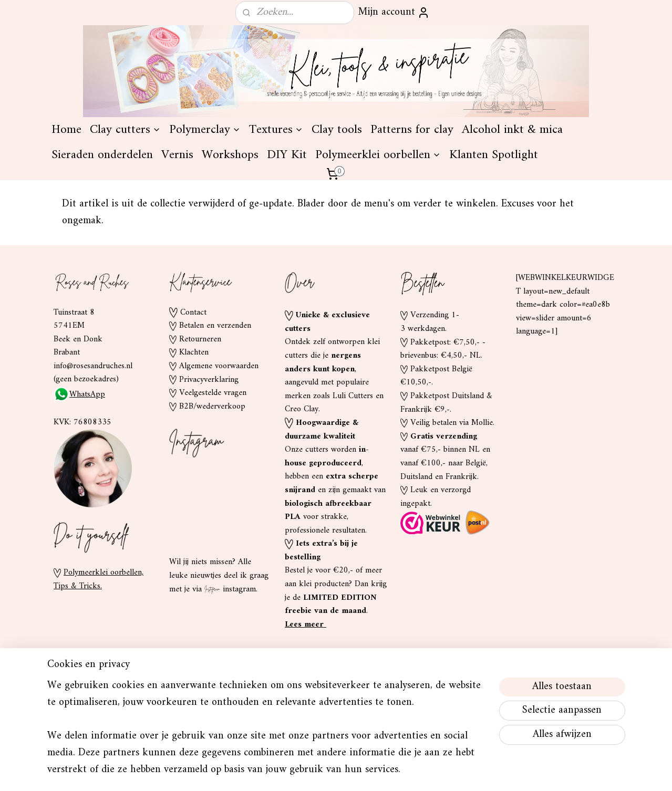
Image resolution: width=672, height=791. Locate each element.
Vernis (177, 247)
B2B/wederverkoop (212, 498)
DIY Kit (287, 247)
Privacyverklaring (209, 472)
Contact (193, 404)
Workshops (230, 247)
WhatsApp (79, 486)
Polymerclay (205, 222)
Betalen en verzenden (215, 418)
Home (66, 222)
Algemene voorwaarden (219, 458)
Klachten (194, 444)
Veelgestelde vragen (213, 485)
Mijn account (394, 12)
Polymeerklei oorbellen (378, 247)
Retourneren (200, 431)
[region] (267, 734)
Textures (276, 222)
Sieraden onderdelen (102, 247)
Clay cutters (125, 222)
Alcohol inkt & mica (512, 222)
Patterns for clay (412, 222)
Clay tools (337, 222)
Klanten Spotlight (494, 247)
